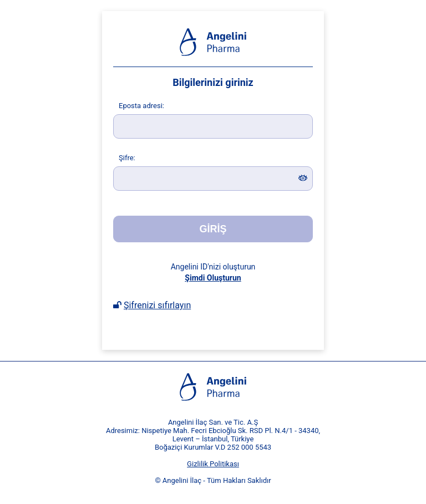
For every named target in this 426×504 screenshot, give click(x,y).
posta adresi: (141, 106)
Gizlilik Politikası (213, 464)
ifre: (127, 158)
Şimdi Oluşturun (213, 278)
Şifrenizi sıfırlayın (157, 305)
